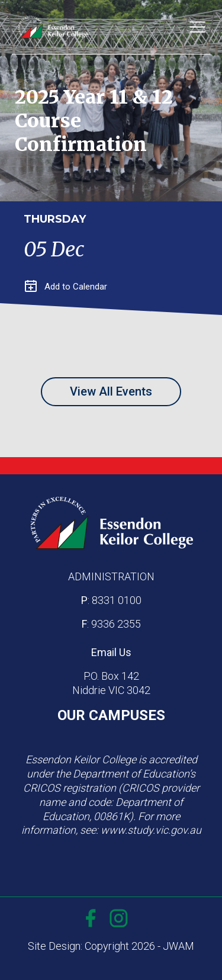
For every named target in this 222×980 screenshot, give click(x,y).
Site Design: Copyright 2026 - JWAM (111, 946)
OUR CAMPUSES (111, 715)
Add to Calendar (66, 287)
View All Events (111, 391)
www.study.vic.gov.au (151, 830)
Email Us (111, 652)
